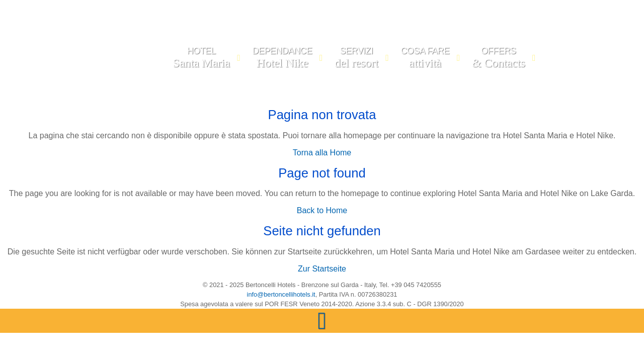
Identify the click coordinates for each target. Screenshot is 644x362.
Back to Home (322, 210)
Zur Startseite (322, 269)
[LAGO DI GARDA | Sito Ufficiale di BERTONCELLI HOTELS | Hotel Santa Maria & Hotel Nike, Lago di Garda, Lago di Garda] (135, 60)
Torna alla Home (322, 153)
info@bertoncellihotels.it (281, 294)
